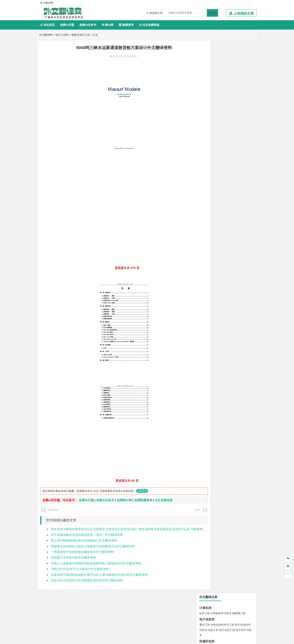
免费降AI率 (124, 500)
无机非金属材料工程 (234, 242)
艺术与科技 (222, 402)
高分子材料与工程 (238, 247)
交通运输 (205, 225)
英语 (211, 197)
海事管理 (205, 264)
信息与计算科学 (217, 131)
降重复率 (126, 25)
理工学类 (205, 116)
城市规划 (205, 291)
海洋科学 (208, 269)
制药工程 (235, 374)
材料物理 (216, 242)
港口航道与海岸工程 (222, 264)
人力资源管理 (238, 181)
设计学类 (205, 391)
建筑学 (203, 286)
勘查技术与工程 (228, 352)
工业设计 (241, 396)
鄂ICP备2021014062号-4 (162, 640)
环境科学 (216, 330)
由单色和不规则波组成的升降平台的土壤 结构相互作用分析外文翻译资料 (99, 575)
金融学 (234, 159)
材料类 (204, 231)
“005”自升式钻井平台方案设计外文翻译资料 (80, 569)
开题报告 (205, 442)
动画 (250, 396)
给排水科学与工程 (218, 286)
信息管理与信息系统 (234, 175)
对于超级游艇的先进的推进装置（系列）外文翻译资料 (87, 535)
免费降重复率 (143, 500)
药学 (221, 380)
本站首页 (47, 25)
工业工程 (227, 104)
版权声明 (195, 605)
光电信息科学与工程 (222, 72)
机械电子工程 (240, 94)
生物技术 (246, 374)
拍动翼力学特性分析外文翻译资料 (73, 558)
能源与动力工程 (231, 121)
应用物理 (216, 121)
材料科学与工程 (208, 237)
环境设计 (205, 396)
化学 (228, 385)
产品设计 (230, 396)
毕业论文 (205, 436)
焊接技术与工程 (214, 110)
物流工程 (205, 363)
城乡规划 (246, 286)
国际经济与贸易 (208, 159)
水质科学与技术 (231, 330)
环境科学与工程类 (211, 324)
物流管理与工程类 (211, 358)
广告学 (203, 197)
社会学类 (205, 413)
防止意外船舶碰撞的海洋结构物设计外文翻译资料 (84, 541)
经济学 (242, 159)
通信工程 (205, 72)
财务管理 (216, 175)
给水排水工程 (213, 296)
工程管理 (235, 286)
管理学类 (205, 170)
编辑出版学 (220, 197)
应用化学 (224, 374)
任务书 (204, 461)
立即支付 (142, 491)
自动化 (217, 126)
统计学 (231, 131)
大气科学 (211, 313)
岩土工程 (205, 281)
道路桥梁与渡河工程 (222, 225)
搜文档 (212, 13)
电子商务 (224, 159)
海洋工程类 (62, 35)
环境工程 (205, 330)
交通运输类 (207, 220)
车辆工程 (205, 94)
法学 (202, 214)
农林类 (204, 424)
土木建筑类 (207, 275)
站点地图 (184, 640)
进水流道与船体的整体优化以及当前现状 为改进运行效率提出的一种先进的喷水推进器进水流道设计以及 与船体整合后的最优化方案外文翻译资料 (148, 529)
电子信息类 (207, 67)
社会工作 (221, 418)
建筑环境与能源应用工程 (236, 281)
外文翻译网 (46, 35)
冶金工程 (213, 352)
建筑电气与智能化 (213, 137)
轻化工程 (208, 385)
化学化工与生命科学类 (214, 369)
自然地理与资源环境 (228, 313)
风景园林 (235, 402)
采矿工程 (232, 346)
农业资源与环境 (217, 430)
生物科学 (236, 385)
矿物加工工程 (207, 346)
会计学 (209, 181)
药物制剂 (230, 380)
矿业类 (204, 341)
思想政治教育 (207, 418)
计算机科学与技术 (221, 61)
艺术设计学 (217, 396)
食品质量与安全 (208, 380)
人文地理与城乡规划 (228, 308)
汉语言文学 (231, 202)
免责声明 (215, 605)
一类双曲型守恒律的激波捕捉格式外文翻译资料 (82, 552)
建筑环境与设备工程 (222, 291)
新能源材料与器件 (216, 247)
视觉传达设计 (207, 402)
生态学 (203, 430)
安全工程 (221, 346)
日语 (244, 197)
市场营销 (205, 175)
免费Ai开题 (67, 25)
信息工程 (213, 77)
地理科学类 (207, 302)
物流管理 (216, 363)
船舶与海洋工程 (81, 35)
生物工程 (219, 385)
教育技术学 (234, 197)
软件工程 (205, 61)
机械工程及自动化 (221, 94)
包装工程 (216, 104)
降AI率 (107, 25)
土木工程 (216, 281)
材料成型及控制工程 (230, 237)
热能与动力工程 (222, 142)
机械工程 (230, 110)
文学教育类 (207, 192)
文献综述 (205, 448)
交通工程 (240, 225)
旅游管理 (211, 186)
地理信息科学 (207, 308)
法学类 (204, 209)
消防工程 (244, 346)
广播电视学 (217, 202)
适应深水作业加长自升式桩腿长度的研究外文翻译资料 (87, 580)
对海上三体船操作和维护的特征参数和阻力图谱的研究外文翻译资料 (96, 563)
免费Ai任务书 (88, 25)
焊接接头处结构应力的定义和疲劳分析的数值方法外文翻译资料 (93, 546)
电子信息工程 (227, 77)
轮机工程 (227, 126)
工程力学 (205, 121)
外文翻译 (205, 454)
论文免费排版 (149, 25)
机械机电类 (207, 89)
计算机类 (205, 55)
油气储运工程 (241, 126)
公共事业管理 (222, 181)
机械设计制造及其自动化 (228, 99)
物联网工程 (239, 61)
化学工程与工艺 (208, 374)
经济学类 (205, 153)
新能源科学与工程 (235, 137)
